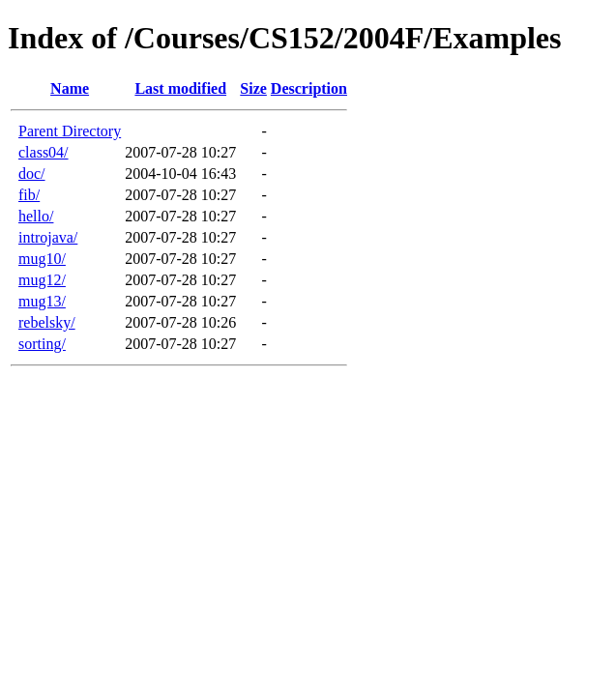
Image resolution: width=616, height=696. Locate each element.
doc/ (32, 174)
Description (309, 88)
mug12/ (42, 280)
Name (70, 88)
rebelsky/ (47, 322)
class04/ (44, 152)
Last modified (180, 88)
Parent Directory (70, 131)
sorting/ (42, 344)
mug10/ (42, 259)
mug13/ (42, 301)
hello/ (36, 216)
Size (253, 88)
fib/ (29, 195)
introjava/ (48, 237)
